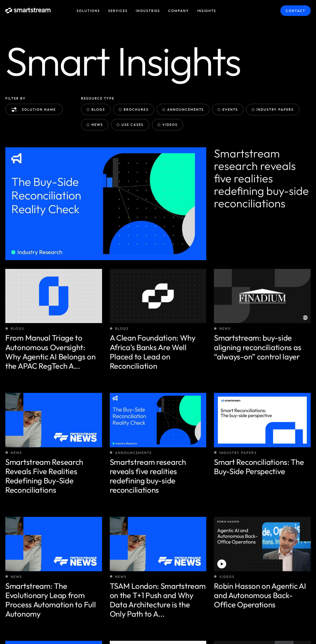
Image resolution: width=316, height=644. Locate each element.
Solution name (35, 110)
